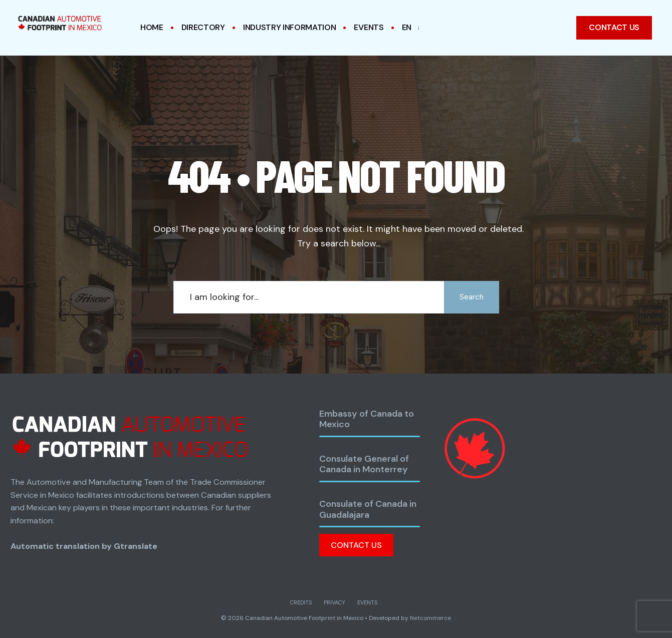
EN (407, 27)
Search (472, 297)
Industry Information (290, 27)
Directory (203, 27)
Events (369, 27)
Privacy (334, 602)
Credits (301, 602)
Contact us (614, 27)
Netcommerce (430, 618)
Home (152, 27)
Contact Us (356, 545)
